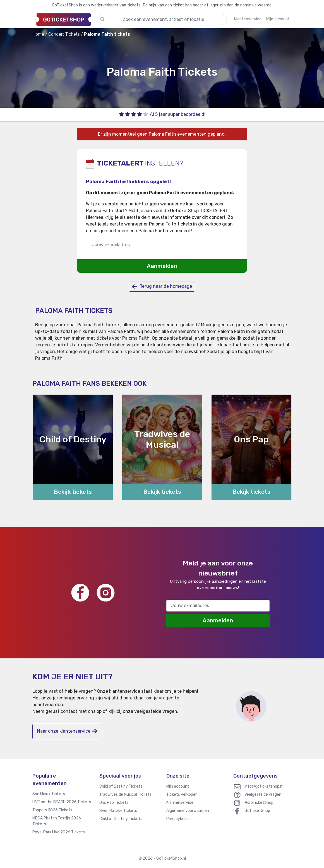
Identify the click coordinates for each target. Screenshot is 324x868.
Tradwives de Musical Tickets (125, 794)
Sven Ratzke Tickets (118, 811)
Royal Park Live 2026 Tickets (59, 832)
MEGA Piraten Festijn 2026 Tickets (57, 821)
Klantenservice (180, 803)
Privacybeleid (178, 819)
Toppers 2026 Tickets (52, 810)
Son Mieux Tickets (49, 794)
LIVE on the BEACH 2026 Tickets (62, 802)
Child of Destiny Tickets (121, 786)
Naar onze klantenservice (67, 731)
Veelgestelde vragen (263, 794)
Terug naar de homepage (162, 286)
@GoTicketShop (259, 803)
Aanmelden (162, 266)
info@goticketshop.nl (264, 786)
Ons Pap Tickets (114, 803)
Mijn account (178, 786)
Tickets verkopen (182, 794)
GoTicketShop (257, 811)
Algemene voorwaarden (188, 811)
